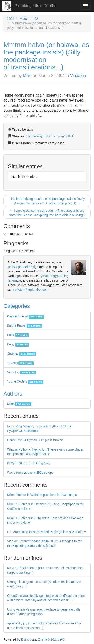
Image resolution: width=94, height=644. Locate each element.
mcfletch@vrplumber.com (30, 290)
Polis (18, 335)
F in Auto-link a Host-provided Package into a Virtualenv (46, 532)
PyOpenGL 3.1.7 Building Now (29, 463)
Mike (27, 76)
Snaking (22, 354)
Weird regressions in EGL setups (30, 473)
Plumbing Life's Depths (36, 6)
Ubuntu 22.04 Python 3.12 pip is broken (35, 440)
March (24, 19)
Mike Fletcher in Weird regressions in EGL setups (42, 495)
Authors (13, 394)
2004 (10, 19)
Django (26, 639)
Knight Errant (24, 326)
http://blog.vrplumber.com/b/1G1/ (51, 136)
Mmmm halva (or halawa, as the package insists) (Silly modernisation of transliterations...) (46, 56)
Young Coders (25, 381)
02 (36, 19)
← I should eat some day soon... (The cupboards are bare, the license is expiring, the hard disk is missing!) (47, 213)
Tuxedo (20, 363)
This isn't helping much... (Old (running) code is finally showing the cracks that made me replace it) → (47, 201)
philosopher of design (23, 267)
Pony (18, 344)
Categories (17, 306)
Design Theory (25, 316)
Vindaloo (78, 76)
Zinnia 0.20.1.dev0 (51, 639)
